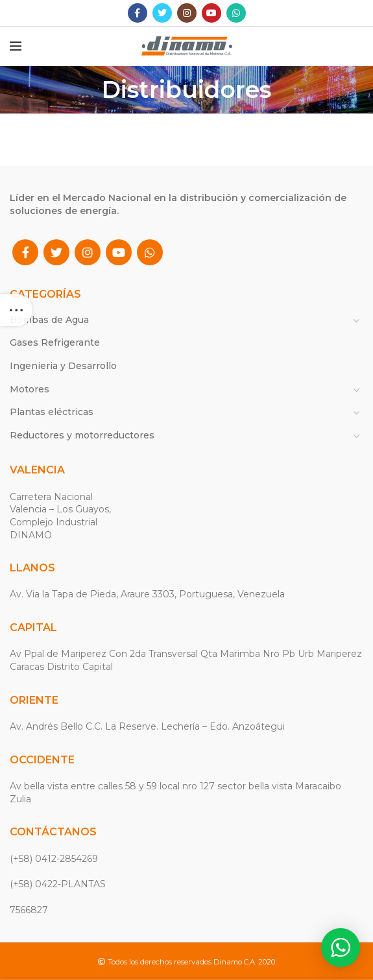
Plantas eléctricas (52, 412)
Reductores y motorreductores (82, 435)
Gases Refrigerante (55, 342)
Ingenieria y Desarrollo (63, 366)
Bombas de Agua (49, 320)
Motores (30, 389)
